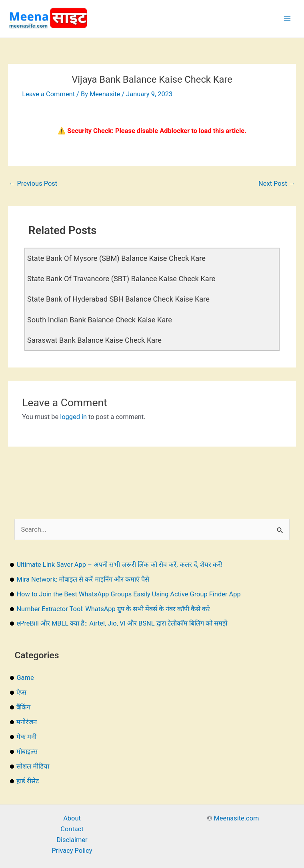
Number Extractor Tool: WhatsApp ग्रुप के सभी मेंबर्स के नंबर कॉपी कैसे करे (113, 609)
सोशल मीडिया (33, 766)
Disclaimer (72, 840)
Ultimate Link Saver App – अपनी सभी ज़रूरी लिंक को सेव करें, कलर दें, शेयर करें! (119, 565)
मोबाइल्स (27, 752)
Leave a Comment (48, 94)
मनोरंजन (27, 722)
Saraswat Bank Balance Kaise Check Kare (94, 340)
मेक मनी (26, 737)
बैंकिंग (23, 707)
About (72, 818)
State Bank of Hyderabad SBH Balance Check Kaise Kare (118, 299)
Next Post (277, 184)
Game (25, 678)
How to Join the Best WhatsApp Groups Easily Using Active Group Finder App (128, 594)
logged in (73, 417)
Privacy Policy (72, 851)
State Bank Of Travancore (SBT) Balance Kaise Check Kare (121, 279)
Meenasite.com (237, 818)
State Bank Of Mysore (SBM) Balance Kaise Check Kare (116, 258)
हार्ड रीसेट (28, 781)
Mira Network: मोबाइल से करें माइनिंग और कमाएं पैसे (83, 579)
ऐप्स (21, 692)
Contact (72, 829)
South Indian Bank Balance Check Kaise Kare (100, 320)
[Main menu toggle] (287, 19)
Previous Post (33, 184)
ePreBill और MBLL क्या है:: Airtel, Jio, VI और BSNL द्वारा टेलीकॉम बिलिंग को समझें (122, 623)
